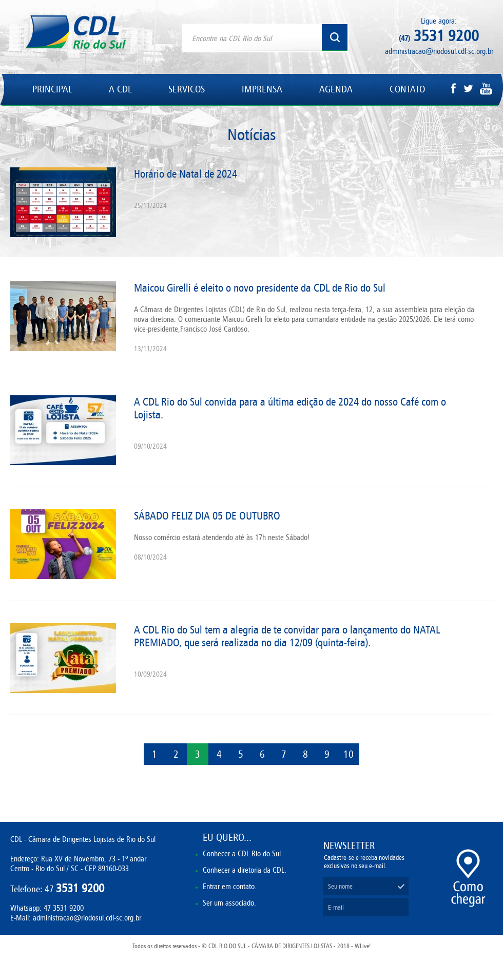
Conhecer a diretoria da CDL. (245, 870)
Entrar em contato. (230, 886)
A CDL (120, 89)
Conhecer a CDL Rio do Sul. (243, 853)
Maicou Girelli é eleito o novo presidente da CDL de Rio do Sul (260, 288)
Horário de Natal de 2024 (186, 174)
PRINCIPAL (52, 89)
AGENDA (336, 89)
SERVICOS (187, 89)
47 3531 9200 (64, 908)
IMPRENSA (262, 89)
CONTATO (407, 89)
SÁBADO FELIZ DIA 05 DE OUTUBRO (207, 516)
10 (349, 754)
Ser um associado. (229, 903)
